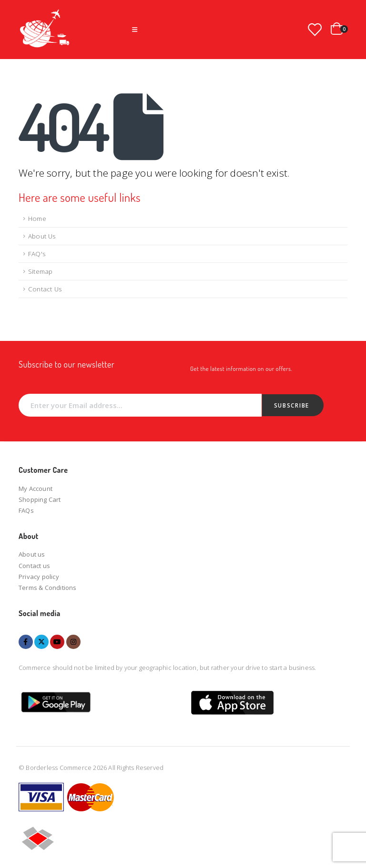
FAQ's (37, 254)
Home (37, 219)
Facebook (26, 642)
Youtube (57, 642)
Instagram (73, 642)
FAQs (26, 510)
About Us (42, 236)
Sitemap (40, 271)
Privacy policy (39, 577)
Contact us (34, 566)
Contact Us (45, 289)
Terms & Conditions (48, 588)
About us (32, 554)
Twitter (41, 642)
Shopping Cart (40, 499)
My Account (36, 489)
